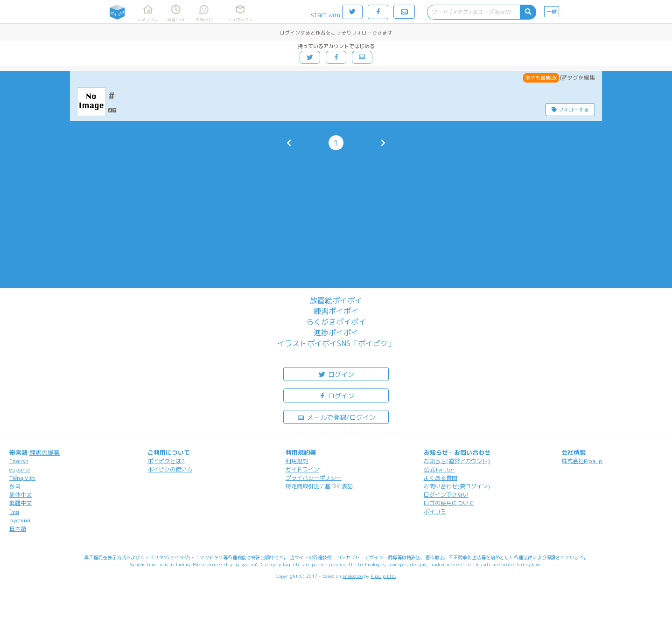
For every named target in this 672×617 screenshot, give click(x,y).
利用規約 (297, 461)
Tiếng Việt (22, 478)
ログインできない (446, 495)
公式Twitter (439, 469)
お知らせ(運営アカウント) (457, 461)
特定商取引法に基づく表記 (319, 486)
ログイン (336, 374)
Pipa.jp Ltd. (383, 576)
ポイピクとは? (166, 461)
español (20, 469)
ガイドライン (302, 469)
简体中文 (21, 495)
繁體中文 (21, 503)
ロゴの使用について (449, 503)
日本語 (18, 529)
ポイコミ (435, 511)
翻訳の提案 (45, 452)
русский (20, 520)
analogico (353, 576)
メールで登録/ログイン (336, 417)
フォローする (570, 110)
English (19, 461)
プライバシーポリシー (314, 478)
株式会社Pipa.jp (582, 461)
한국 (15, 486)
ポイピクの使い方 (170, 469)
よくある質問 (441, 478)
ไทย (14, 512)
